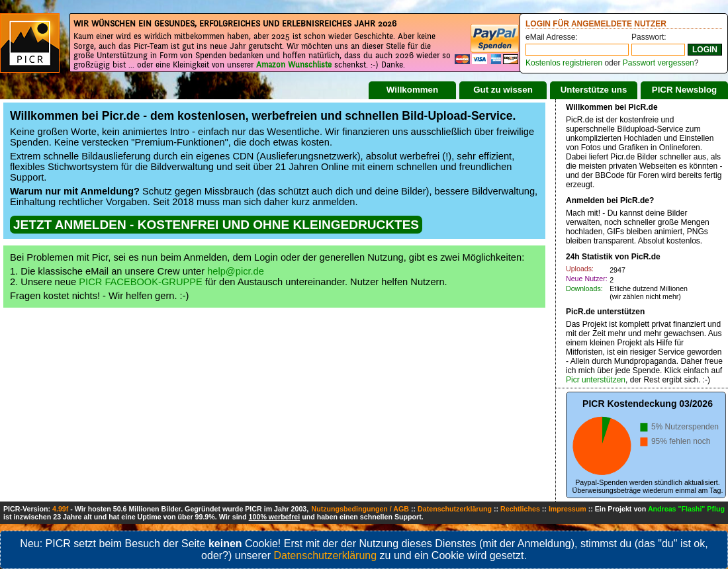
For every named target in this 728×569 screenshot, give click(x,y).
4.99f (60, 509)
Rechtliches (520, 509)
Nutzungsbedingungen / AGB (360, 509)
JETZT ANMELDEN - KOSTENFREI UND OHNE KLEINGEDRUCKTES (216, 225)
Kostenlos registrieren (564, 63)
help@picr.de (236, 271)
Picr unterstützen (596, 380)
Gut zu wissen (503, 90)
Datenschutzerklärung (455, 509)
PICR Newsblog (685, 90)
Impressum (568, 509)
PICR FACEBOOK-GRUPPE (141, 282)
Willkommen (412, 90)
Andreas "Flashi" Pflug (686, 509)
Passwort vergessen (659, 63)
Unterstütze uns (594, 90)
